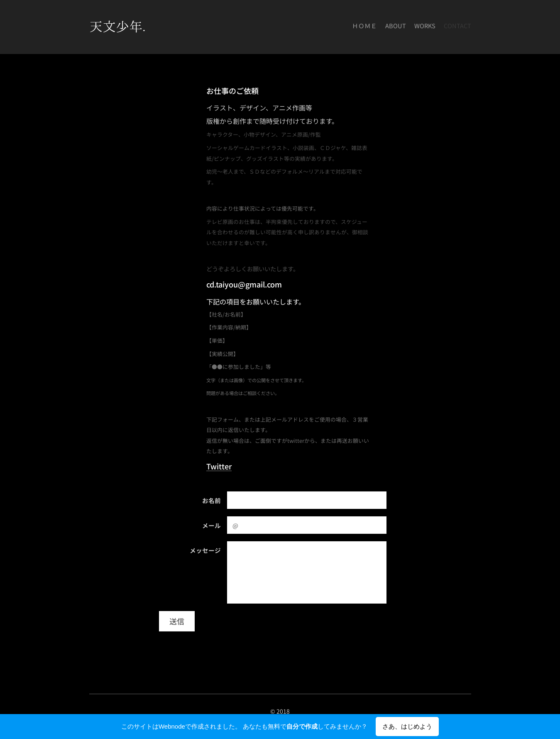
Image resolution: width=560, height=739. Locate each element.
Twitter (219, 466)
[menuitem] (447, 27)
